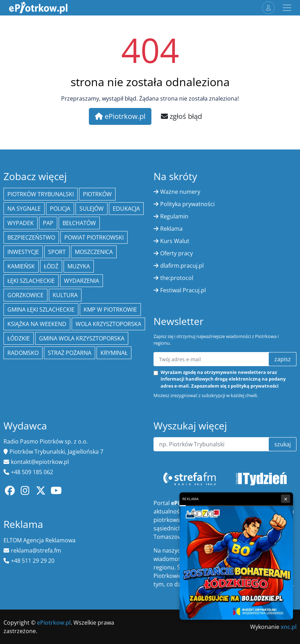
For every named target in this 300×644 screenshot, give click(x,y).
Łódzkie (19, 338)
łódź (51, 266)
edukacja (126, 209)
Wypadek (21, 223)
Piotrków (97, 194)
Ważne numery (180, 192)
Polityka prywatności (187, 204)
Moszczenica (94, 252)
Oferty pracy (177, 253)
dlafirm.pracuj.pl (182, 266)
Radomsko (23, 353)
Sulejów (92, 209)
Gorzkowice (25, 295)
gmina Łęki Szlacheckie (41, 310)
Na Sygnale (24, 209)
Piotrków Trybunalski (41, 194)
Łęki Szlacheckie (31, 281)
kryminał (114, 353)
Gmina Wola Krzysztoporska (82, 338)
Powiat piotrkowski (94, 237)
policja (60, 209)
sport (57, 252)
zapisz (283, 359)
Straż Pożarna (70, 353)
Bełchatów (79, 223)
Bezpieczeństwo (31, 237)
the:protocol (177, 278)
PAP (48, 223)
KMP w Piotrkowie (110, 310)
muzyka (79, 266)
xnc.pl (289, 627)
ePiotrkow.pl (120, 116)
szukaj (283, 444)
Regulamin (174, 216)
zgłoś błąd (181, 116)
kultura (65, 295)
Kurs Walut (175, 241)
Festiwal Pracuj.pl (183, 290)
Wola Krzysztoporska (108, 324)
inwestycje (23, 252)
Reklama (171, 229)
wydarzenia (81, 281)
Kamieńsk (21, 266)
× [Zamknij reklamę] (286, 499)
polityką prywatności (255, 386)
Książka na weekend (37, 324)
